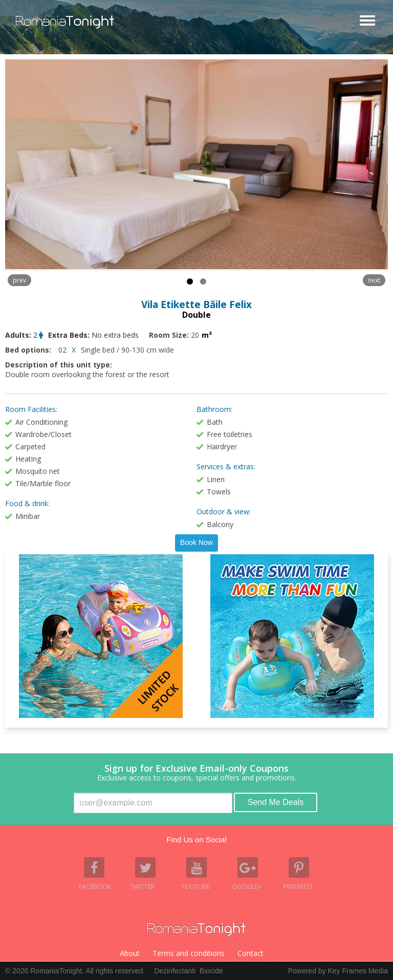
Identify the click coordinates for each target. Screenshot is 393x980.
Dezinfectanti (175, 971)
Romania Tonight (196, 929)
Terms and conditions (189, 953)
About (130, 953)
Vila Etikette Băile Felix (196, 304)
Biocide (211, 971)
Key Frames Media (358, 971)
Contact (250, 953)
